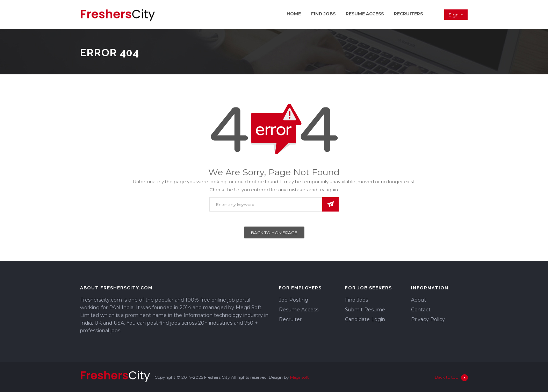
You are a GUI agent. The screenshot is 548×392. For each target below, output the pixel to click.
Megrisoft (300, 377)
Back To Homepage (274, 233)
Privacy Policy (428, 319)
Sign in (456, 15)
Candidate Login (365, 319)
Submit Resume (365, 310)
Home (294, 14)
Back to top (451, 378)
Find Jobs (323, 14)
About (419, 300)
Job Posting (294, 300)
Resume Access (365, 14)
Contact (421, 310)
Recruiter (290, 319)
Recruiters (408, 14)
